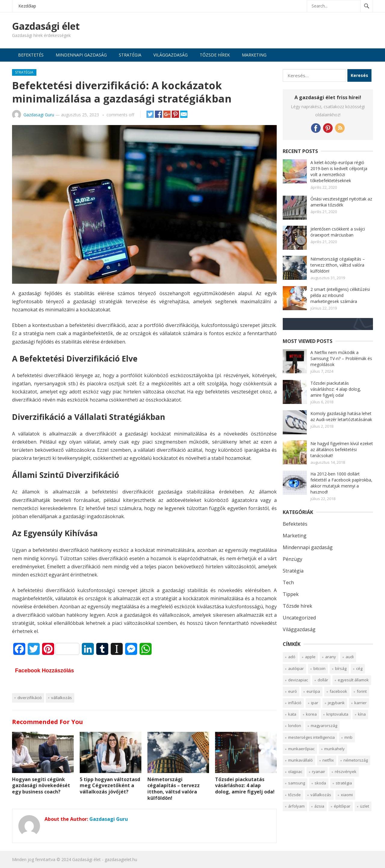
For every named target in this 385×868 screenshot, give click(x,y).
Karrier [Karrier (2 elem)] (360, 703)
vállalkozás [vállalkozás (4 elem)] (321, 795)
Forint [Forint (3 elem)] (362, 691)
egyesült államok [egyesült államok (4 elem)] (353, 680)
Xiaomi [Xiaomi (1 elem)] (347, 795)
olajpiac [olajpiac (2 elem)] (295, 772)
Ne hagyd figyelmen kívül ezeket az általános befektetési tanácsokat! (342, 449)
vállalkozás (62, 698)
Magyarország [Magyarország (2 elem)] (324, 726)
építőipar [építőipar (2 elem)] (342, 806)
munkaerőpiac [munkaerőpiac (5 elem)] (301, 749)
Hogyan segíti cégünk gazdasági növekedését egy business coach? (41, 786)
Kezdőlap (27, 6)
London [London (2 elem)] (295, 726)
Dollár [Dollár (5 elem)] (323, 680)
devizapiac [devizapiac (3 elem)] (298, 680)
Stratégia (130, 55)
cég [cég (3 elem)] (359, 668)
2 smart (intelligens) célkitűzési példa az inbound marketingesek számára (340, 295)
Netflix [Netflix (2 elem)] (328, 760)
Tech (288, 582)
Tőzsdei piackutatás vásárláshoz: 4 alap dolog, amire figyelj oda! (245, 786)
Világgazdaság (171, 55)
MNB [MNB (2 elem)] (348, 737)
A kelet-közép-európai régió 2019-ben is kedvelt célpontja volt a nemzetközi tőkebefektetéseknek (339, 171)
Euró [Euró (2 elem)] (293, 691)
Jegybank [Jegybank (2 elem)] (336, 703)
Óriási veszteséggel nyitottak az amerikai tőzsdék (341, 202)
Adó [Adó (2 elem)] (292, 657)
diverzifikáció (30, 698)
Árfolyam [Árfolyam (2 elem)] (296, 806)
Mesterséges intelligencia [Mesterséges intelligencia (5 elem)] (311, 737)
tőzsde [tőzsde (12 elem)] (294, 795)
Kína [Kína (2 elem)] (362, 714)
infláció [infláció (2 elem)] (295, 703)
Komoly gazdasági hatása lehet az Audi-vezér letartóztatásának (341, 416)
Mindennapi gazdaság (81, 55)
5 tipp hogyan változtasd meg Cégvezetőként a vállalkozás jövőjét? (110, 786)
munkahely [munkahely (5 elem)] (334, 749)
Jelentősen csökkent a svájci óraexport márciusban (338, 232)
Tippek (291, 594)
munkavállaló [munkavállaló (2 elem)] (300, 760)
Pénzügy (293, 559)
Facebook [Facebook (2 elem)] (338, 691)
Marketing (254, 55)
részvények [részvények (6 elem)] (346, 772)
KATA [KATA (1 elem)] (292, 714)
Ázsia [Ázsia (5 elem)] (319, 806)
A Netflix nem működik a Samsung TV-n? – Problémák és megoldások (341, 358)
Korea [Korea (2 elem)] (311, 714)
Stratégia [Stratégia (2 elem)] (344, 783)
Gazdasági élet (46, 26)
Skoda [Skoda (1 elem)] (320, 783)
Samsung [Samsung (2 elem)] (297, 783)
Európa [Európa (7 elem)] (313, 691)
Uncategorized (299, 618)
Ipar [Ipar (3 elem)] (315, 703)
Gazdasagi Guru (39, 115)
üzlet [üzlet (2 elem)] (365, 806)
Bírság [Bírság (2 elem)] (341, 668)
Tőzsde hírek (215, 55)
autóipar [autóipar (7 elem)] (296, 668)
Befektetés (31, 55)
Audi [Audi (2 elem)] (350, 657)
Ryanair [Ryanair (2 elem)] (319, 772)
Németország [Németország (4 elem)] (356, 760)
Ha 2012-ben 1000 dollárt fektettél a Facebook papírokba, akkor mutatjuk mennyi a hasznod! (341, 483)
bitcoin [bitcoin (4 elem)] (319, 668)
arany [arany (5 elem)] (331, 657)
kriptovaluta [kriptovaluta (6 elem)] (337, 714)
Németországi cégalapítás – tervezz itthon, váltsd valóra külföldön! (174, 789)
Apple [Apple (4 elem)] (310, 657)
